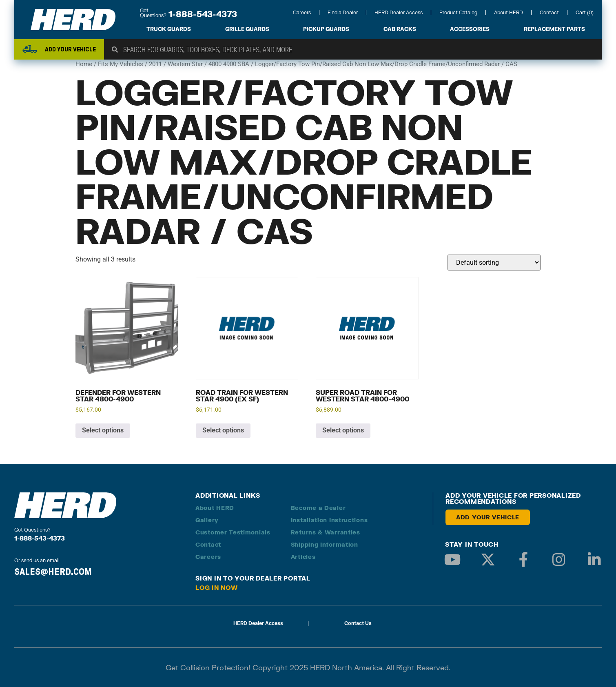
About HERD (509, 12)
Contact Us (358, 623)
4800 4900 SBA (229, 64)
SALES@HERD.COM (53, 572)
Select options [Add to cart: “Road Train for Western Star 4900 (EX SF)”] (223, 430)
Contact (549, 12)
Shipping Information (325, 544)
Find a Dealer (343, 12)
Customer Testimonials (233, 532)
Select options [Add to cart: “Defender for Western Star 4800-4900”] (103, 430)
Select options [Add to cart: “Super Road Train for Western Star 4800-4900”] (343, 430)
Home (84, 64)
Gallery (207, 520)
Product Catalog (458, 12)
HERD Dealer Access (399, 12)
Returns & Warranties (326, 532)
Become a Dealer (318, 508)
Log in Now (217, 587)
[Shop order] (494, 263)
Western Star (185, 64)
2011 (155, 64)
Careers (302, 12)
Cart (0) (585, 12)
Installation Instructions (329, 520)
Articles (303, 557)
